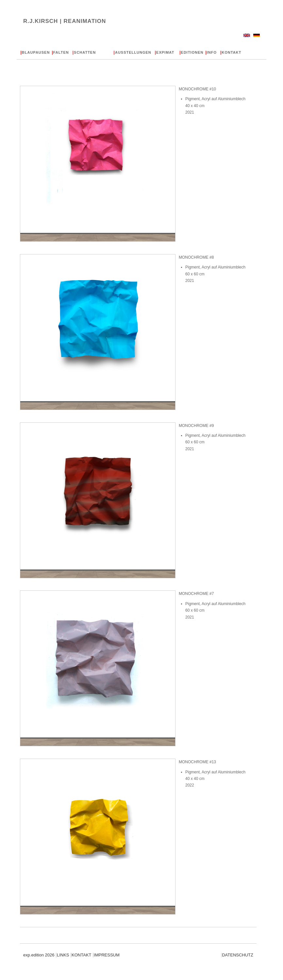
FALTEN (60, 52)
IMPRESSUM (106, 955)
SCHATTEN (84, 52)
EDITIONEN (191, 52)
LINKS (62, 955)
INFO (211, 52)
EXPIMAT (165, 52)
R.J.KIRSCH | (65, 21)
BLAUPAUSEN (35, 52)
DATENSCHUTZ (237, 955)
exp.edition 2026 (39, 955)
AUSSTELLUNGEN (133, 52)
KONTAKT (231, 52)
